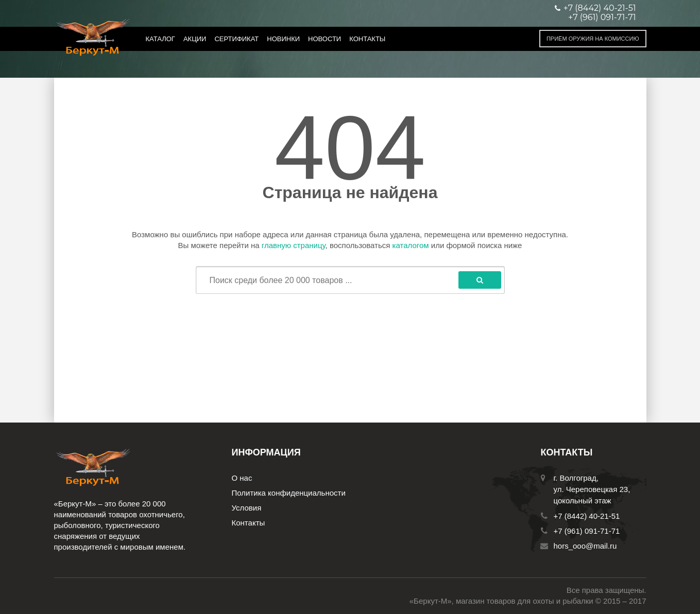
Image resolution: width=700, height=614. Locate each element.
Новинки (283, 39)
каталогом (411, 245)
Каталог (160, 39)
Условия (247, 508)
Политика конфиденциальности (289, 493)
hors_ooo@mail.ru (585, 546)
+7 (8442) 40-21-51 (587, 516)
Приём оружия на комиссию (593, 39)
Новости (325, 39)
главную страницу (294, 245)
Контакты (367, 39)
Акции (195, 39)
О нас (242, 478)
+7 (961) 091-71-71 (602, 17)
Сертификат (236, 39)
